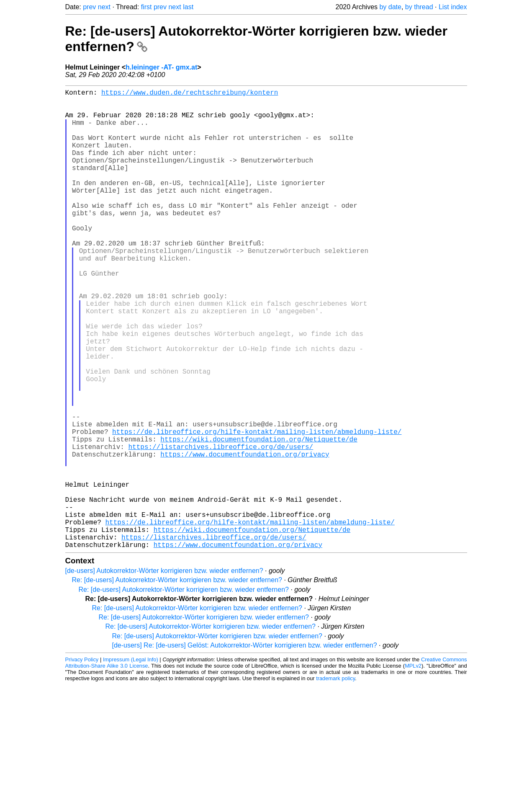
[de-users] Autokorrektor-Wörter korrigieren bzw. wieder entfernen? (164, 673)
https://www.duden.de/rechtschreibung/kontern (190, 94)
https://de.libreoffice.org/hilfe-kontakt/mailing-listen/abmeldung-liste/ (257, 508)
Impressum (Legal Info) (131, 762)
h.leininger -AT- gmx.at (161, 67)
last (188, 7)
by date (390, 7)
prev (89, 7)
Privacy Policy (82, 762)
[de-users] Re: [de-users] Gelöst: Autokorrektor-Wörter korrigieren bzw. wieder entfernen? (245, 747)
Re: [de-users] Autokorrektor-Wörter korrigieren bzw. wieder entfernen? (177, 682)
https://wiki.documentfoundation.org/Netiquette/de (259, 518)
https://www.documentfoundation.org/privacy (245, 536)
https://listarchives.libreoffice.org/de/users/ (221, 527)
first (146, 7)
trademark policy (335, 781)
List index (453, 7)
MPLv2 (413, 768)
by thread (419, 7)
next (104, 7)
